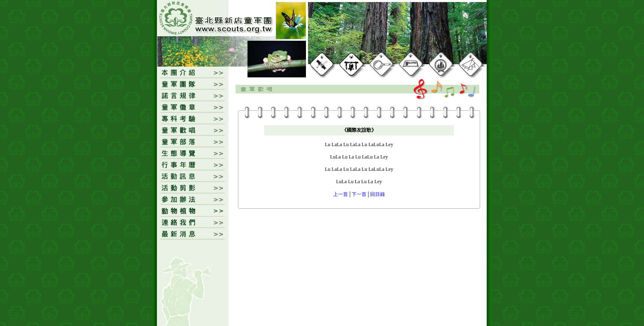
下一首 (359, 194)
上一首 (341, 194)
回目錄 (378, 194)
